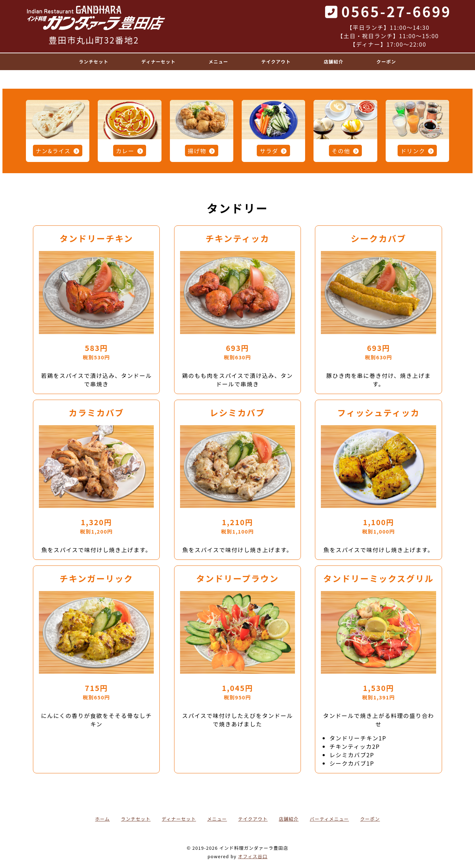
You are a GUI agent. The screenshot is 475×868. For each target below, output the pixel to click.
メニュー (217, 819)
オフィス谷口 (253, 856)
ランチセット (136, 819)
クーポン (370, 819)
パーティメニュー (329, 819)
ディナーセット (179, 819)
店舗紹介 (289, 819)
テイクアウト (253, 819)
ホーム (103, 819)
